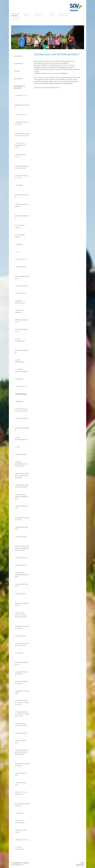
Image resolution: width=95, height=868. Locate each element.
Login (82, 863)
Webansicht (80, 865)
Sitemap (26, 863)
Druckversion (17, 863)
